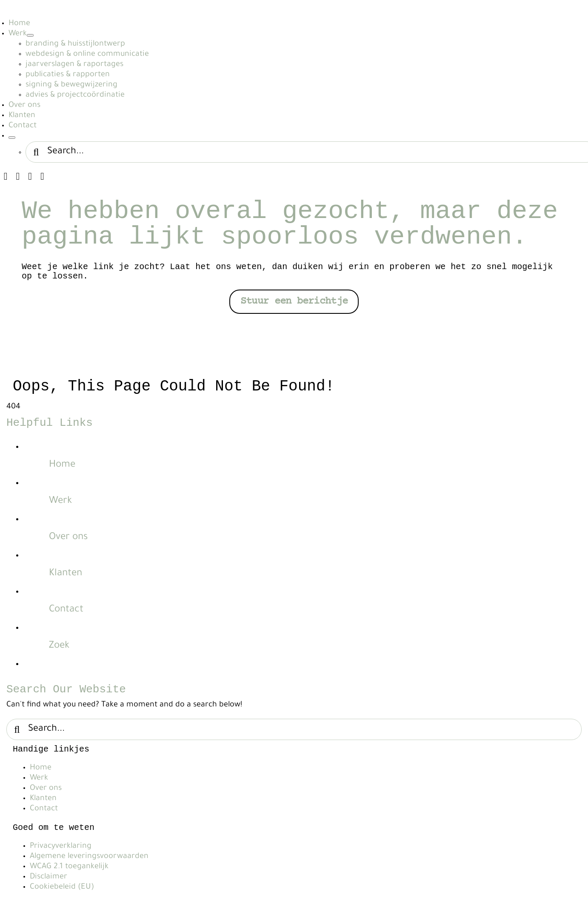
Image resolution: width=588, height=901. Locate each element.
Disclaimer (49, 877)
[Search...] (294, 729)
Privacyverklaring (61, 846)
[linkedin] (18, 176)
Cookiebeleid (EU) (62, 887)
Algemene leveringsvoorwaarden (89, 857)
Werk (60, 501)
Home (62, 465)
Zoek (59, 646)
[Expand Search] (12, 138)
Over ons (68, 538)
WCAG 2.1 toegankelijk (69, 867)
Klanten (66, 574)
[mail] (30, 176)
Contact (66, 610)
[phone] (42, 176)
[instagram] (6, 176)
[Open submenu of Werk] (30, 35)
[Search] (36, 152)
